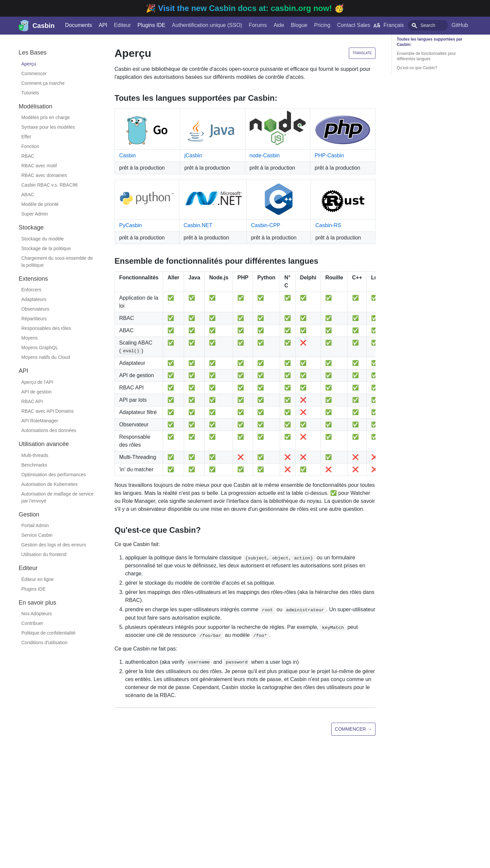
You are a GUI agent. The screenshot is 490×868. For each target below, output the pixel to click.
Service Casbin (37, 535)
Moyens (29, 338)
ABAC (28, 195)
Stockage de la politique (46, 248)
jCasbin (193, 155)
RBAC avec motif (39, 166)
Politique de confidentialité (48, 633)
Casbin (127, 155)
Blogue (293, 25)
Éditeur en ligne (37, 579)
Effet (26, 137)
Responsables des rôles (46, 328)
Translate (362, 53)
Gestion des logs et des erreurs (54, 545)
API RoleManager (40, 421)
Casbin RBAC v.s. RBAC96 (49, 185)
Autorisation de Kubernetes (49, 484)
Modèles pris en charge (46, 117)
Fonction (30, 146)
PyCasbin (130, 225)
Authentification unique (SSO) (201, 25)
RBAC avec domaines (44, 175)
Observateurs (35, 309)
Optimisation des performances (54, 475)
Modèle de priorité (40, 204)
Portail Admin (35, 525)
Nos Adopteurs (37, 614)
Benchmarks (34, 465)
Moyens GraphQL (40, 348)
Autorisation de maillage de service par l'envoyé (57, 497)
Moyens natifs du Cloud (46, 357)
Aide (272, 25)
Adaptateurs (34, 299)
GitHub (469, 25)
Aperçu (29, 64)
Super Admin (35, 214)
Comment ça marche (43, 83)
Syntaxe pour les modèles (48, 127)
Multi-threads (35, 455)
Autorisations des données (49, 430)
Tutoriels (30, 93)
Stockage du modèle (43, 239)
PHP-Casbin (329, 155)
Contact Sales (347, 25)
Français (382, 25)
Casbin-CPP (266, 225)
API (97, 25)
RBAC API (32, 401)
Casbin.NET (198, 225)
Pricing (316, 25)
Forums (251, 25)
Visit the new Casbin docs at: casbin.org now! (246, 8)
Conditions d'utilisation (44, 643)
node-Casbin (265, 155)
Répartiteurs (34, 319)
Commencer (34, 73)
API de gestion (36, 392)
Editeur (116, 25)
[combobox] (429, 25)
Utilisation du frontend (44, 554)
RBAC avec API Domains (47, 411)
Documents (72, 25)
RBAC (28, 156)
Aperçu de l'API (37, 382)
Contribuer (32, 623)
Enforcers (31, 290)
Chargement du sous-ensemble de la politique (57, 262)
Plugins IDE (145, 25)
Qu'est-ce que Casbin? (417, 68)
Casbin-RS (328, 225)
